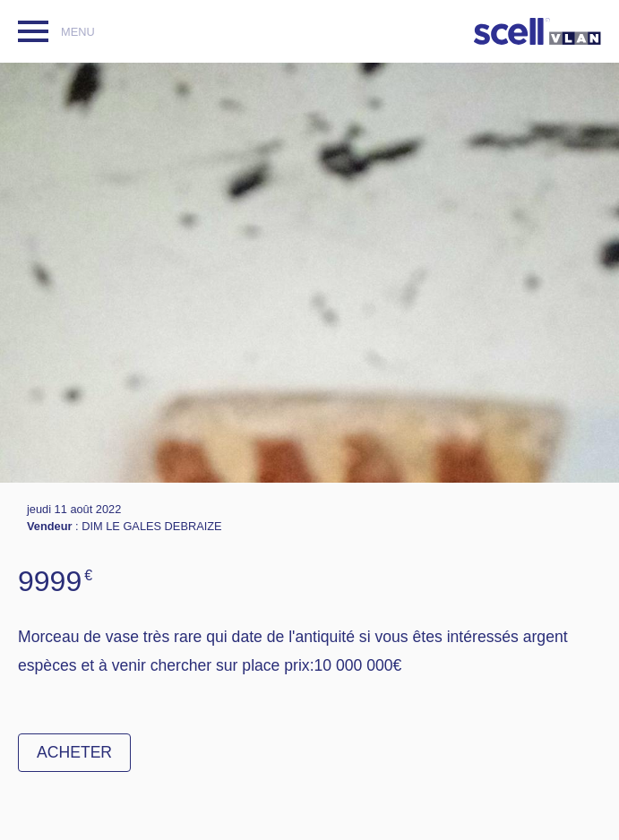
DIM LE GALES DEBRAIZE (151, 526)
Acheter (74, 752)
